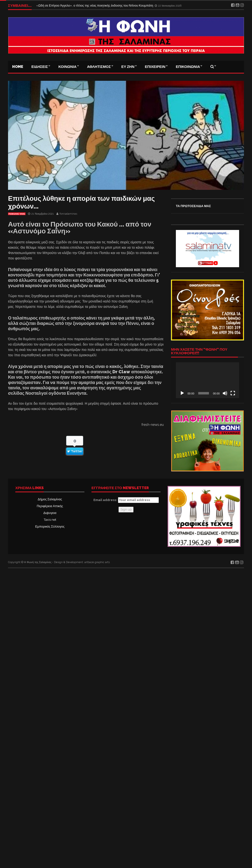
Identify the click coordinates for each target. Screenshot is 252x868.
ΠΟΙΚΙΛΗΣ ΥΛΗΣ (17, 214)
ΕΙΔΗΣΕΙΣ (40, 67)
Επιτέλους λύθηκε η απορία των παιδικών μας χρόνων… (81, 202)
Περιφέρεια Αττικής (50, 506)
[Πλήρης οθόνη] (233, 393)
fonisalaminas (68, 214)
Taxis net (50, 520)
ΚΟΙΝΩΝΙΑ (67, 67)
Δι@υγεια (50, 513)
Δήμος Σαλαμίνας (50, 499)
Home (18, 67)
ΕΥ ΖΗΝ (128, 67)
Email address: (126, 500)
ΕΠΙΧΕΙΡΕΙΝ (155, 67)
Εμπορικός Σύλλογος (50, 526)
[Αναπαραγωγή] (182, 393)
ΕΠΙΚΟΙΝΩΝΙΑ (188, 67)
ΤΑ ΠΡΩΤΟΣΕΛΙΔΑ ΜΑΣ (193, 206)
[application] (207, 380)
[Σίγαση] (225, 393)
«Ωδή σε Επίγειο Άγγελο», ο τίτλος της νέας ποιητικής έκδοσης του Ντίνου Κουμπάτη (95, 5)
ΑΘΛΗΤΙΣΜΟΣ (99, 67)
